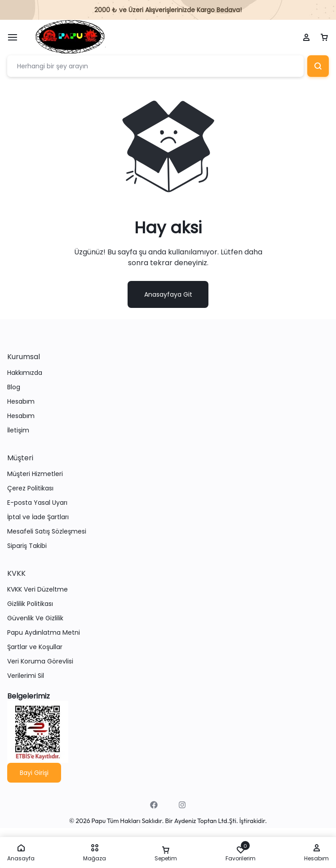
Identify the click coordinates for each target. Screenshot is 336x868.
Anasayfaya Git (168, 294)
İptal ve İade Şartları (38, 517)
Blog (14, 387)
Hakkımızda (25, 373)
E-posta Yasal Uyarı (37, 503)
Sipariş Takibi (27, 546)
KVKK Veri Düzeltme (38, 590)
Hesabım (21, 402)
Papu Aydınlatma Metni (44, 633)
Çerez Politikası (30, 488)
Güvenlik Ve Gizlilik (35, 618)
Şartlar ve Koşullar (35, 647)
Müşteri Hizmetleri (35, 474)
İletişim (18, 430)
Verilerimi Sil (26, 676)
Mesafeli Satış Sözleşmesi (47, 532)
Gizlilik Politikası (30, 604)
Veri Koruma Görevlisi (40, 661)
